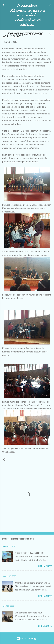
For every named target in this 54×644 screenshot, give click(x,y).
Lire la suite (45, 566)
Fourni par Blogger (27, 639)
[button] (50, 34)
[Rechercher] (50, 6)
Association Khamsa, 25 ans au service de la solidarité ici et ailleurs (27, 15)
